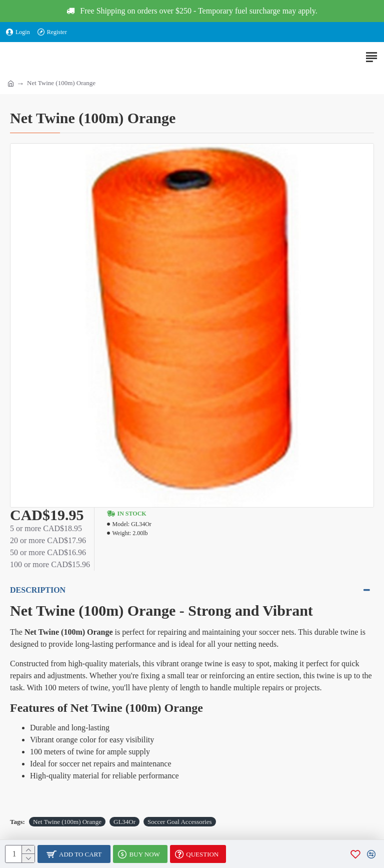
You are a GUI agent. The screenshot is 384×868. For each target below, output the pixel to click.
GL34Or (124, 822)
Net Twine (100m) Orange (67, 822)
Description (38, 590)
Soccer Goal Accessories (180, 822)
